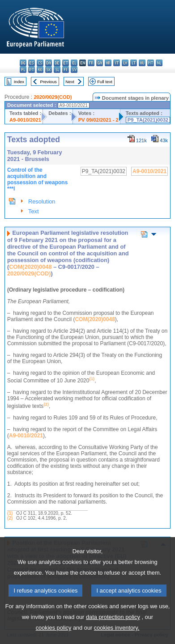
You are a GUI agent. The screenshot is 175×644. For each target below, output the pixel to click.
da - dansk (49, 63)
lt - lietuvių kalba (134, 63)
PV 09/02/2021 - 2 (98, 120)
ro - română (40, 70)
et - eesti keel (66, 63)
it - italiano (117, 63)
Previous (49, 82)
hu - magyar (142, 63)
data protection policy (113, 633)
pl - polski (23, 70)
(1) (10, 513)
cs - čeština (40, 63)
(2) (10, 518)
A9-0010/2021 (25, 120)
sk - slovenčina (49, 70)
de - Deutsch (57, 63)
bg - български (23, 63)
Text (33, 211)
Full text (105, 82)
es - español (32, 63)
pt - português (32, 70)
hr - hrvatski (108, 63)
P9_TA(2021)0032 (148, 120)
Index (19, 82)
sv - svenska (74, 70)
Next (70, 82)
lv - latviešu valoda (125, 63)
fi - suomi (66, 70)
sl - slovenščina (57, 70)
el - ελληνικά (74, 63)
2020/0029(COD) (53, 97)
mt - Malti (151, 63)
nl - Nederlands (159, 63)
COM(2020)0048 (30, 267)
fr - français (91, 63)
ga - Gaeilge (100, 63)
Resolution (42, 201)
